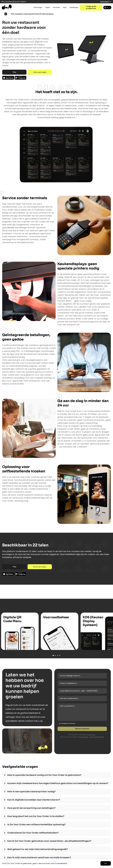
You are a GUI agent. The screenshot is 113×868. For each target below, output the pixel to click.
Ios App (8, 78)
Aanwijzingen (74, 7)
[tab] (56, 776)
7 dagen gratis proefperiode (91, 7)
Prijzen (48, 7)
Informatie (56, 7)
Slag (14, 72)
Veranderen (105, 2)
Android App (21, 78)
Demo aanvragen (40, 72)
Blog (65, 7)
